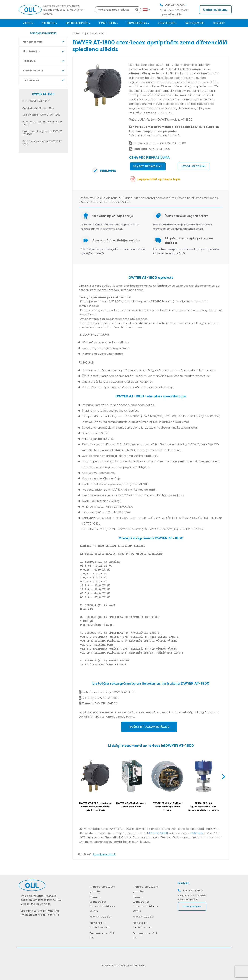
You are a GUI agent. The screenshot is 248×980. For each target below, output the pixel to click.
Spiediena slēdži (95, 33)
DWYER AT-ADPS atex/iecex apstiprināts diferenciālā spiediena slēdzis (95, 807)
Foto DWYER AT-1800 (36, 101)
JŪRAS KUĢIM (166, 23)
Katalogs (49, 23)
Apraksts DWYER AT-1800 (38, 108)
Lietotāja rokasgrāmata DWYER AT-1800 (42, 133)
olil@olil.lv (175, 15)
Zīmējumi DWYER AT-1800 (98, 703)
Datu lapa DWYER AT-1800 (150, 149)
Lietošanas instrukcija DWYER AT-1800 (158, 143)
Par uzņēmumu (195, 23)
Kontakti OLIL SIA (100, 917)
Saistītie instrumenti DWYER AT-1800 (43, 143)
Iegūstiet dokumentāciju (149, 727)
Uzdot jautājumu (215, 10)
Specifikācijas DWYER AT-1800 (42, 115)
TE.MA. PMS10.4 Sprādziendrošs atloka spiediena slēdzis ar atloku (203, 807)
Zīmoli (27, 23)
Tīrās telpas (107, 23)
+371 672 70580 (175, 5)
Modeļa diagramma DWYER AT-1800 (42, 123)
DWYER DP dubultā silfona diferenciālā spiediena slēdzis (167, 807)
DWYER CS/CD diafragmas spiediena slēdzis (131, 805)
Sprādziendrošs (77, 23)
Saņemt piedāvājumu (148, 166)
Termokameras (137, 23)
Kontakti (219, 23)
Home (77, 33)
